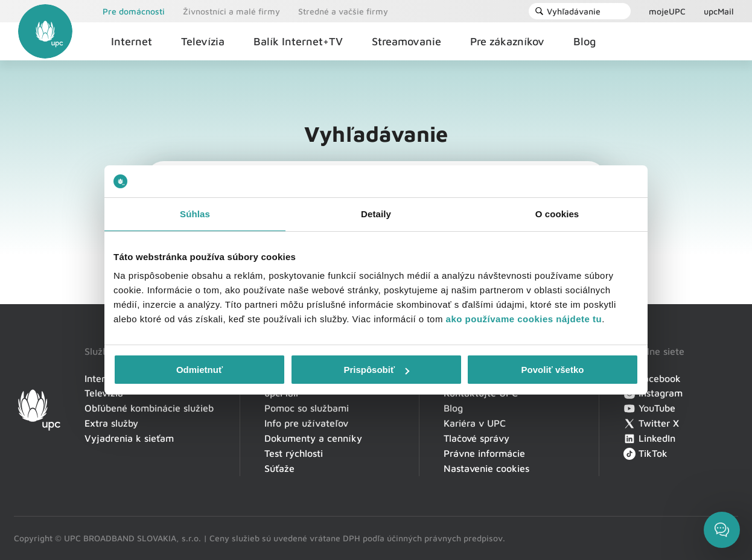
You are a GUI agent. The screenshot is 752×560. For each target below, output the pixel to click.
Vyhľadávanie (568, 11)
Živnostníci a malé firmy (231, 11)
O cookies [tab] (557, 214)
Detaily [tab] (376, 214)
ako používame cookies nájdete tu (524, 319)
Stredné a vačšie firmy (343, 11)
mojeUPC (667, 11)
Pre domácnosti (134, 11)
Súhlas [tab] (195, 214)
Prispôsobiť (376, 370)
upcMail (719, 11)
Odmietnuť (199, 370)
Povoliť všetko (553, 370)
